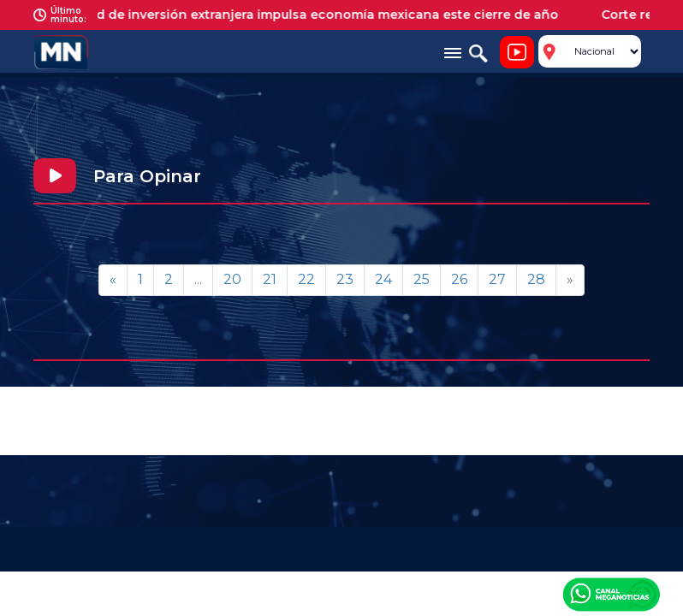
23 (345, 279)
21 (270, 279)
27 (497, 279)
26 (459, 279)
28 (536, 279)
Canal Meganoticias (611, 594)
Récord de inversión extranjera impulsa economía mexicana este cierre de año (316, 15)
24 (383, 279)
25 (422, 279)
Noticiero (517, 52)
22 (306, 279)
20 (232, 279)
